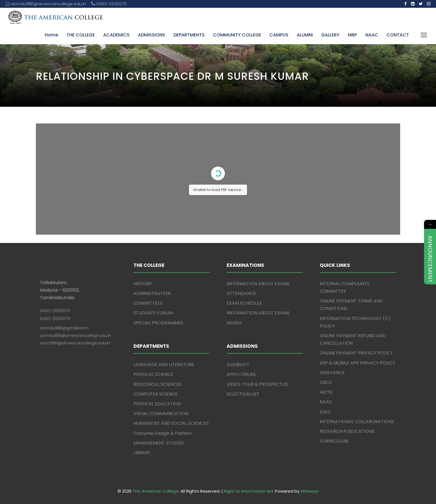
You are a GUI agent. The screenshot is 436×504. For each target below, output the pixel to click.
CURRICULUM (334, 441)
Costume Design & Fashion (163, 433)
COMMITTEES (148, 303)
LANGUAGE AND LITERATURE (164, 365)
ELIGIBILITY (238, 365)
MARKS (234, 323)
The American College (156, 491)
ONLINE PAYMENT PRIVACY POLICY (356, 353)
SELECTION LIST (243, 394)
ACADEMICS (116, 35)
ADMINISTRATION (152, 293)
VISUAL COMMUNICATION (161, 414)
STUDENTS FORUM (153, 313)
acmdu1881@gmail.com (64, 328)
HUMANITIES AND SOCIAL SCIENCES (171, 423)
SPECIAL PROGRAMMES (158, 323)
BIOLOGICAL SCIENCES (158, 384)
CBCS (326, 382)
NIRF (352, 35)
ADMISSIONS (152, 35)
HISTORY (143, 284)
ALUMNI (305, 35)
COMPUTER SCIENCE (156, 394)
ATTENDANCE (241, 293)
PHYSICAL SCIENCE (153, 374)
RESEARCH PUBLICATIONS (347, 431)
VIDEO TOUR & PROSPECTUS (257, 384)
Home (51, 35)
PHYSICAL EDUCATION (157, 404)
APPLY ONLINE (241, 374)
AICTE (326, 392)
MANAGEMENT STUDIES (159, 443)
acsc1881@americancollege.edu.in (75, 343)
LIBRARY (142, 453)
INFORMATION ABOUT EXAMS (258, 284)
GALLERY (330, 35)
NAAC (372, 35)
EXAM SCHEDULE (244, 303)
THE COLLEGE (81, 35)
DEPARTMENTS (189, 35)
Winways (310, 491)
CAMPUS (279, 35)
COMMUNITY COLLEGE (237, 35)
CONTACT (398, 35)
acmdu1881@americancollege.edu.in (75, 336)
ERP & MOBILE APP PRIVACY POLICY (357, 363)
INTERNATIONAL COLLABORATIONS (357, 422)
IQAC (325, 412)
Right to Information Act (249, 491)
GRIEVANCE (332, 373)
